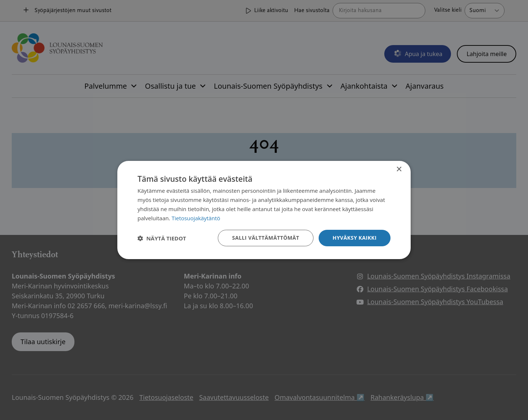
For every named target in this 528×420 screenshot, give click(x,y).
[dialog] (264, 210)
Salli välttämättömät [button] (266, 238)
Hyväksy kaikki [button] (355, 238)
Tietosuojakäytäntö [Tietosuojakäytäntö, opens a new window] (196, 218)
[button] (162, 238)
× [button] (399, 170)
